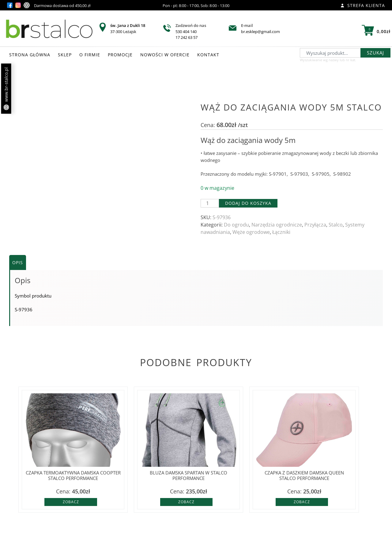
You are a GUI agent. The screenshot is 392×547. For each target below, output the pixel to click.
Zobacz (71, 502)
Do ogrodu (236, 225)
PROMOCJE (120, 55)
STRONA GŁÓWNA (30, 55)
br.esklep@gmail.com (260, 32)
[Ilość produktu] (210, 203)
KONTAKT (208, 55)
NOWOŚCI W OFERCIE (165, 55)
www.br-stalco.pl (6, 89)
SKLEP (65, 55)
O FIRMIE (90, 55)
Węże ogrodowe (251, 232)
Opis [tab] (18, 262)
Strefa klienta (363, 5)
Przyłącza (315, 225)
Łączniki (281, 232)
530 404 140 (186, 32)
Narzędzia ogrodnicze (277, 225)
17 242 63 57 (187, 37)
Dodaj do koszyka (248, 203)
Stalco (336, 225)
